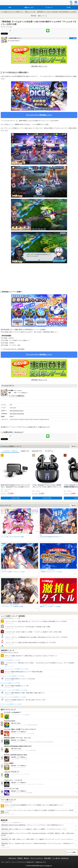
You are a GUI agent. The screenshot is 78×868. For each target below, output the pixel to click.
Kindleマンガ (25, 451)
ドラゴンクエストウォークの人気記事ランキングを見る (15, 669)
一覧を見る (73, 446)
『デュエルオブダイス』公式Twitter (13, 349)
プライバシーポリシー (37, 858)
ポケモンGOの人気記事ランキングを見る (12, 704)
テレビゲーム (49, 451)
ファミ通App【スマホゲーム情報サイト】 (12, 12)
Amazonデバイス (37, 451)
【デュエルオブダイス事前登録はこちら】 (39, 115)
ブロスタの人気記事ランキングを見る (11, 683)
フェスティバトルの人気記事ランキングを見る (13, 676)
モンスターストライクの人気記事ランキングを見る (14, 697)
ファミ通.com (56, 858)
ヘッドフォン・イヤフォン (10, 451)
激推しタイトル (43, 16)
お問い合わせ (12, 858)
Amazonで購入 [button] (16, 498)
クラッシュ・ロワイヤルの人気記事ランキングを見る (15, 690)
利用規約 (20, 858)
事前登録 (34, 16)
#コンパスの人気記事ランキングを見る (11, 660)
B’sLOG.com (65, 858)
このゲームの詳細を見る (17, 396)
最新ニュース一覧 (30, 12)
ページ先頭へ (73, 852)
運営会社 (26, 858)
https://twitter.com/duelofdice (17, 414)
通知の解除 (48, 858)
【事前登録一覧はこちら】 (39, 66)
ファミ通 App (7, 3)
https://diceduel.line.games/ (17, 411)
